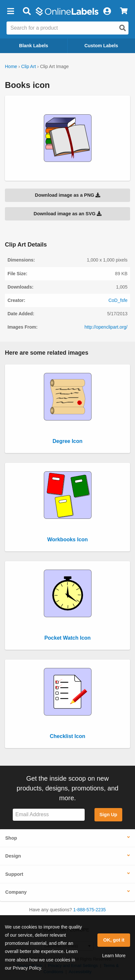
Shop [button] (11, 838)
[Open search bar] (27, 11)
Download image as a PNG (68, 195)
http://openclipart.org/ (106, 327)
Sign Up (108, 815)
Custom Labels (101, 46)
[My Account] (107, 11)
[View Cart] (124, 11)
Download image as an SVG (68, 214)
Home (11, 66)
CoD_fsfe (118, 300)
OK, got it (114, 940)
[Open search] (123, 28)
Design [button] (13, 856)
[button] (10, 11)
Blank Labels (34, 46)
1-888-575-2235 (90, 910)
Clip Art (29, 66)
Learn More (114, 956)
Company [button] (16, 892)
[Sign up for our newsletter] (49, 815)
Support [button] (14, 874)
